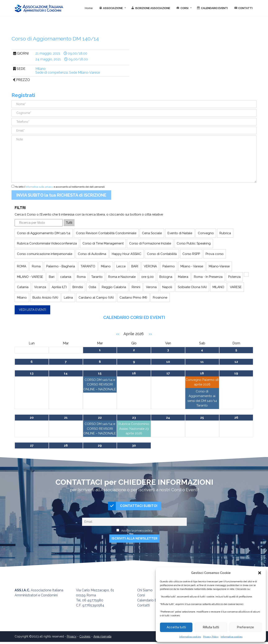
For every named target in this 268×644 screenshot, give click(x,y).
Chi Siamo (145, 592)
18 (202, 373)
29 (100, 445)
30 (134, 445)
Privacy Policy (211, 637)
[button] (260, 573)
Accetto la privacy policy (137, 533)
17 (168, 373)
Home (89, 8)
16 (134, 373)
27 (32, 445)
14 (66, 373)
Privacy (72, 639)
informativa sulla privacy (39, 187)
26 (236, 418)
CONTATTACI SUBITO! (133, 507)
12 (236, 362)
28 (66, 445)
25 (202, 418)
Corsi (141, 597)
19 (236, 373)
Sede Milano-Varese (84, 72)
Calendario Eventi (151, 602)
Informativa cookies (190, 637)
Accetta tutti (176, 627)
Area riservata (102, 639)
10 (168, 362)
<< (118, 334)
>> (150, 334)
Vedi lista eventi (32, 310)
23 (134, 418)
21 (66, 418)
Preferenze (245, 627)
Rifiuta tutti (211, 627)
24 (168, 418)
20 (32, 418)
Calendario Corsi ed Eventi (134, 317)
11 (202, 362)
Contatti (143, 607)
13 (32, 373)
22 (100, 418)
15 (100, 373)
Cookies (85, 639)
